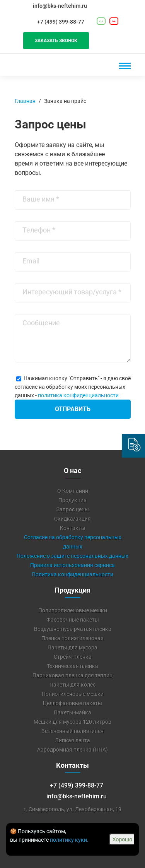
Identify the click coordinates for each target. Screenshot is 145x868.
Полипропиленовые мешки (73, 610)
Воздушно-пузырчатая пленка (73, 629)
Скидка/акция (72, 519)
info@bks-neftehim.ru (60, 6)
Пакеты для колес (72, 685)
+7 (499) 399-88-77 (61, 22)
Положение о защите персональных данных (72, 556)
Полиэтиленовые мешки (73, 694)
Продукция (72, 500)
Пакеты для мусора (72, 648)
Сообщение (41, 323)
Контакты (73, 528)
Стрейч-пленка (73, 657)
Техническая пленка (72, 666)
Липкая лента (72, 740)
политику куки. (69, 840)
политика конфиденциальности (78, 395)
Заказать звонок (56, 41)
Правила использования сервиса (72, 565)
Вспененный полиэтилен (72, 731)
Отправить (73, 409)
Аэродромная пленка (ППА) (72, 750)
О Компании (73, 491)
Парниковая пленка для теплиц (72, 675)
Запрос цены (73, 509)
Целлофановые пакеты (72, 703)
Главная (25, 101)
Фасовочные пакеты (73, 620)
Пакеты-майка (72, 713)
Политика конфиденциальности (72, 574)
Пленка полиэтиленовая (72, 638)
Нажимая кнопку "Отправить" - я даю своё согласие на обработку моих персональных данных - (73, 387)
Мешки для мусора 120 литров (72, 722)
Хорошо (122, 839)
